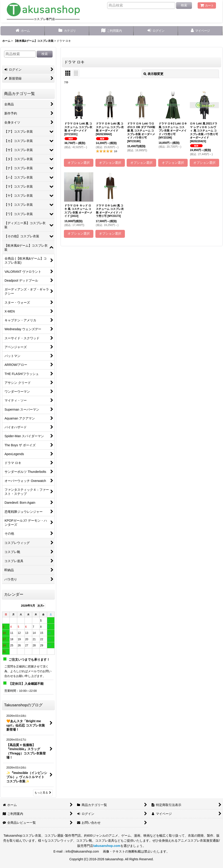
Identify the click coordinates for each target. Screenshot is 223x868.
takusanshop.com (107, 846)
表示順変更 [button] (153, 74)
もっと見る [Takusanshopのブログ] (43, 793)
